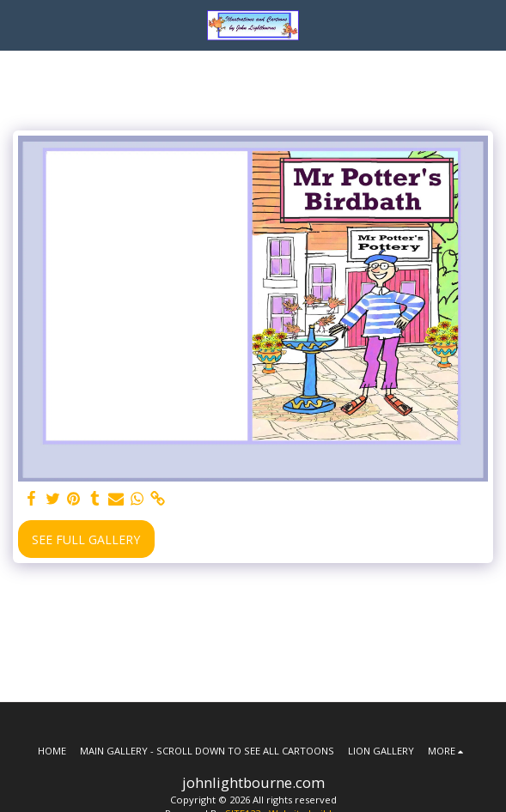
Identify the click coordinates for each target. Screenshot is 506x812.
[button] (19, 24)
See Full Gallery (86, 539)
